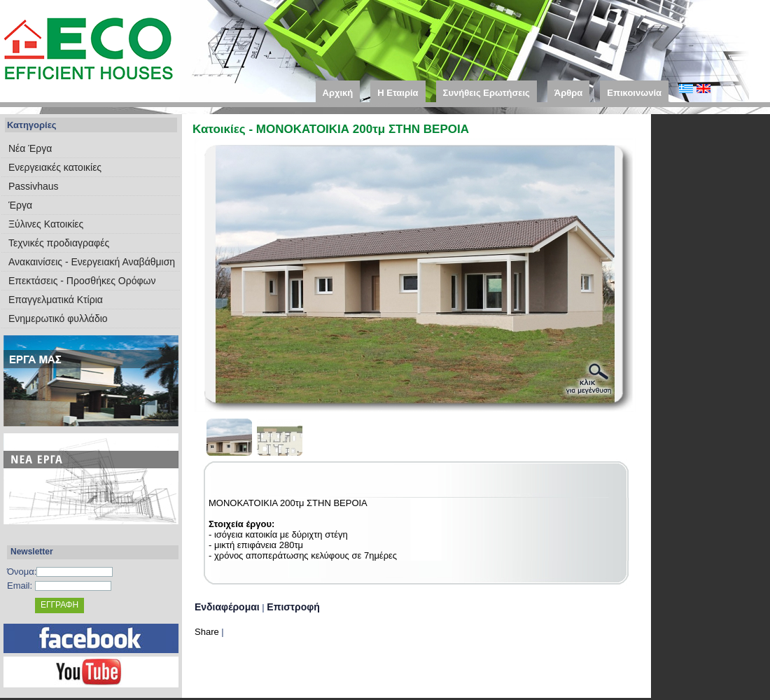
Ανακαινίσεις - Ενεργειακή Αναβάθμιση (92, 262)
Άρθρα (569, 93)
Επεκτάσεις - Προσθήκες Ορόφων (82, 281)
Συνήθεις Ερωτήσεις (486, 93)
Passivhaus (34, 186)
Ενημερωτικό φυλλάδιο (58, 318)
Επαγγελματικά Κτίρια (56, 300)
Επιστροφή (293, 607)
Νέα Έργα (30, 148)
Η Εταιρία (398, 93)
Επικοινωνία (634, 93)
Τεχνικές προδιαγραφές (59, 243)
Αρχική (338, 93)
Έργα (20, 205)
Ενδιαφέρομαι (227, 607)
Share (207, 632)
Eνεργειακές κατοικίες (55, 167)
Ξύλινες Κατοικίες (46, 224)
